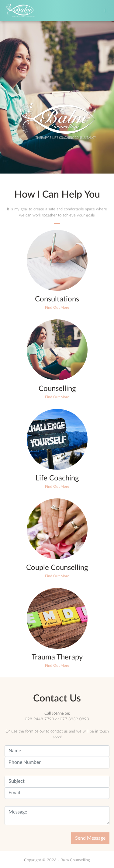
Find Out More (57, 307)
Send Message (90, 838)
